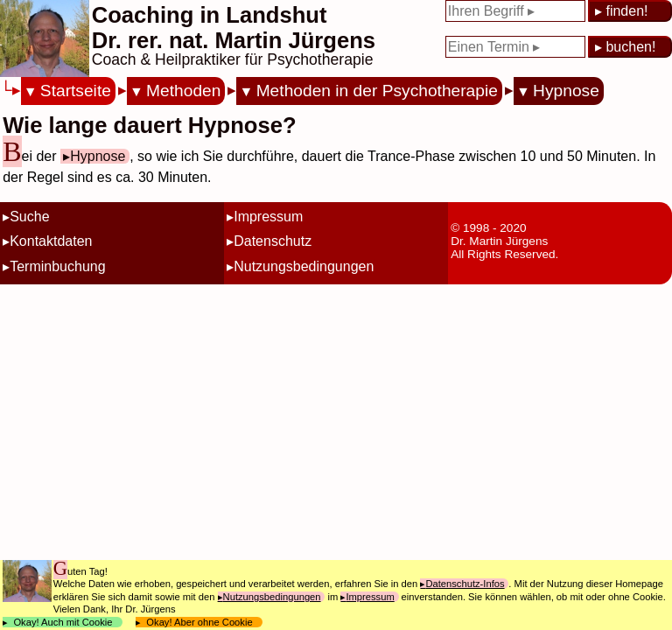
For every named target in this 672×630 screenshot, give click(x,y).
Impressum (268, 217)
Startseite (76, 91)
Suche (29, 217)
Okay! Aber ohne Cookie (199, 622)
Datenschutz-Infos (465, 584)
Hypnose (566, 91)
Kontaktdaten (51, 241)
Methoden (183, 91)
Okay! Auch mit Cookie (63, 622)
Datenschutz (273, 241)
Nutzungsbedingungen (304, 266)
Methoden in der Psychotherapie (377, 91)
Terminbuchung (57, 266)
